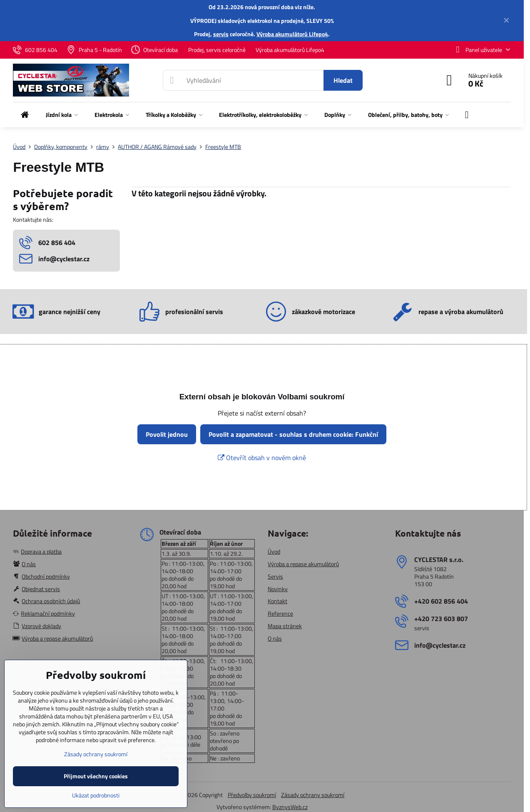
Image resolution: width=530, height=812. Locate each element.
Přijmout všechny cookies (96, 776)
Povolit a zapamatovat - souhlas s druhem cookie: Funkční (293, 434)
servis (221, 34)
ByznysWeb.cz (290, 807)
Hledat (343, 80)
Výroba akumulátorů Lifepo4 (292, 34)
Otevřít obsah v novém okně (262, 458)
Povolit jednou (167, 434)
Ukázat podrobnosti (96, 795)
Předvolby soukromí (252, 795)
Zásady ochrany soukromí (313, 795)
